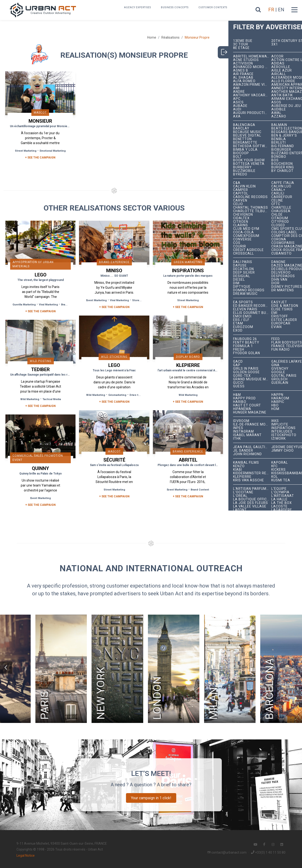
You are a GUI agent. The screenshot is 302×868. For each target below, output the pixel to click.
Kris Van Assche (249, 480)
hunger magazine (250, 412)
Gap (237, 365)
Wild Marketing (96, 395)
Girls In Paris (246, 369)
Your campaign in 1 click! (151, 798)
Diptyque (242, 287)
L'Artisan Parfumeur (252, 489)
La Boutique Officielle (252, 499)
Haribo (240, 402)
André (239, 92)
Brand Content (200, 490)
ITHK (237, 439)
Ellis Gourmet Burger (252, 313)
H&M (237, 395)
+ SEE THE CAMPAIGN (40, 158)
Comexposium (246, 236)
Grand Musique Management (252, 379)
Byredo (240, 174)
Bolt (237, 157)
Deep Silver (244, 273)
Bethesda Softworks (252, 146)
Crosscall (243, 254)
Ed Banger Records (252, 306)
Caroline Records (250, 197)
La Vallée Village (250, 506)
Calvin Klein (244, 186)
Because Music (247, 132)
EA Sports (243, 302)
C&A (237, 183)
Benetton (242, 139)
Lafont (240, 510)
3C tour (241, 44)
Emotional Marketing (53, 151)
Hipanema (242, 409)
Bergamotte (245, 143)
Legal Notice (26, 856)
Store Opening (141, 300)
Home (152, 37)
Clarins (241, 225)
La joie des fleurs (251, 503)
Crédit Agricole (248, 250)
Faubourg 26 (245, 339)
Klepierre (242, 477)
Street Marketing (26, 151)
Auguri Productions (252, 113)
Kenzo (239, 466)
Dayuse (240, 266)
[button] (6, 668)
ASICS (238, 102)
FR (271, 10)
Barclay (241, 128)
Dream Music (245, 294)
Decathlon (243, 269)
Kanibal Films (246, 463)
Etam (238, 323)
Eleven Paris (245, 309)
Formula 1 (243, 346)
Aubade (240, 106)
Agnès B (241, 71)
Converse (242, 239)
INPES (238, 428)
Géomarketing (117, 395)
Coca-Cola (243, 232)
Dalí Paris (243, 262)
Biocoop (241, 153)
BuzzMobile (244, 171)
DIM (236, 283)
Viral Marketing (48, 305)
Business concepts (175, 7)
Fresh (239, 350)
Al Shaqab (243, 78)
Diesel (239, 280)
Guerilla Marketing (24, 305)
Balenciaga (244, 125)
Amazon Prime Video (252, 85)
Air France (243, 74)
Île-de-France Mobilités (252, 424)
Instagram (243, 432)
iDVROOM (241, 421)
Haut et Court (247, 405)
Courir (240, 246)
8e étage (241, 48)
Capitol (241, 193)
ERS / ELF (241, 320)
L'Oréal (240, 496)
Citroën (241, 222)
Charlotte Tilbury (251, 211)
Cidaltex (241, 218)
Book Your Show (249, 160)
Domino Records (249, 290)
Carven (240, 201)
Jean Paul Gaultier (251, 447)
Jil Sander (243, 451)
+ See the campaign (40, 311)
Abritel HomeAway (251, 56)
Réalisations (170, 37)
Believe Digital (247, 136)
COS (237, 243)
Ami (236, 88)
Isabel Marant (247, 435)
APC (237, 99)
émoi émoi (242, 316)
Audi (237, 109)
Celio (238, 204)
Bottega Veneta (249, 164)
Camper (241, 190)
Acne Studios (246, 60)
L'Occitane (243, 492)
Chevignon (243, 215)
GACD (238, 362)
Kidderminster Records (252, 473)
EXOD (238, 331)
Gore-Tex (242, 376)
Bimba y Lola (245, 150)
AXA (237, 116)
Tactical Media (52, 399)
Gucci (238, 383)
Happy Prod (244, 398)
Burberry (242, 167)
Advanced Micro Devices (252, 67)
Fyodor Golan (247, 353)
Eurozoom (243, 327)
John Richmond (247, 454)
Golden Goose (246, 372)
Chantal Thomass (251, 208)
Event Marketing (96, 300)
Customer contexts (213, 7)
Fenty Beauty (246, 343)
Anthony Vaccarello (252, 95)
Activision (243, 63)
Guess (239, 386)
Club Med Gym (246, 229)
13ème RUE (243, 41)
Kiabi (238, 470)
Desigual (242, 276)
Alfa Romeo (244, 81)
